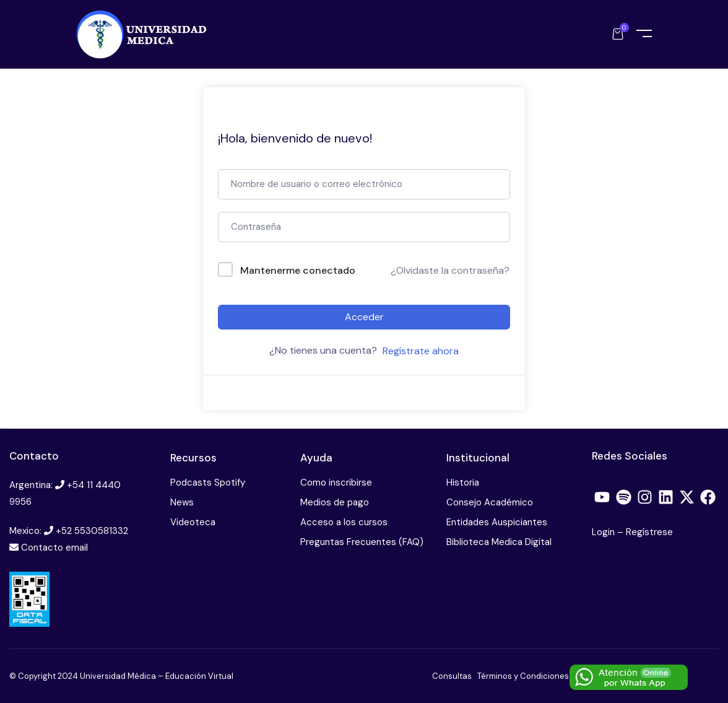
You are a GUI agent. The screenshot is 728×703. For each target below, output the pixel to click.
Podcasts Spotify (208, 482)
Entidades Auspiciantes (497, 522)
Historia (463, 482)
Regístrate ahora (421, 351)
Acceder (364, 317)
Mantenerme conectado (298, 270)
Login (604, 532)
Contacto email (54, 548)
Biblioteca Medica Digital (499, 542)
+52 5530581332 (92, 531)
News (182, 502)
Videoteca (193, 522)
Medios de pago (335, 502)
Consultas (452, 676)
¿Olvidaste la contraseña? (450, 270)
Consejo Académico (490, 502)
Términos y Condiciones (523, 676)
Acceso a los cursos (344, 522)
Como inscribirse (336, 482)
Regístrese (649, 532)
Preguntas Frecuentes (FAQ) (362, 542)
